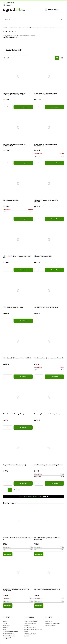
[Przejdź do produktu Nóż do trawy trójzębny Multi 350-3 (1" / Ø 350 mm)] (18, 239)
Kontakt (27, 636)
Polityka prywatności (30, 623)
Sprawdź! (45, 497)
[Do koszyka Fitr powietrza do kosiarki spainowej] (23, 483)
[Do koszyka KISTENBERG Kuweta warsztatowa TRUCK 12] (39, 606)
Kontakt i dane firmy (30, 627)
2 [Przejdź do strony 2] (14, 490)
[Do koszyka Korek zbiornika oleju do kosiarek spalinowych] (54, 377)
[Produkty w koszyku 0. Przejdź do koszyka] (53, 10)
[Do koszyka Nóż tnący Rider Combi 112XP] (54, 270)
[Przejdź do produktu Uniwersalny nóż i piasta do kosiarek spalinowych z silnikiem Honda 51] (18, 77)
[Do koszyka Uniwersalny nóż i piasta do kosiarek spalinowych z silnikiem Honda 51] (23, 107)
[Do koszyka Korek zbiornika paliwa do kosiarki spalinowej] (54, 483)
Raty (4, 629)
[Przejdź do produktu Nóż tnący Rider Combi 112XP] (49, 239)
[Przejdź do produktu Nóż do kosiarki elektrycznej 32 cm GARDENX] (18, 341)
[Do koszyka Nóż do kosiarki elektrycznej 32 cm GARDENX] (23, 377)
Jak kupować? (7, 638)
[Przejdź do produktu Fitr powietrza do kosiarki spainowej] (18, 448)
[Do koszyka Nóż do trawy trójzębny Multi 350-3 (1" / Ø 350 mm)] (23, 270)
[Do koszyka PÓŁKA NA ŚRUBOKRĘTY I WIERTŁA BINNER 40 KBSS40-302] (39, 554)
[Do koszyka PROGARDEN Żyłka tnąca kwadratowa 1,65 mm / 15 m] (8, 554)
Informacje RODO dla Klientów (33, 629)
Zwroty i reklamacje (9, 634)
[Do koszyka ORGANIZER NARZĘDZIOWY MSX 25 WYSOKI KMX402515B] (8, 606)
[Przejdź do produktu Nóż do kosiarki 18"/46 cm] (18, 184)
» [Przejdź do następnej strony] (19, 490)
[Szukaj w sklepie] (32, 20)
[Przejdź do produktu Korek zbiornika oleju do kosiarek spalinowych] (49, 341)
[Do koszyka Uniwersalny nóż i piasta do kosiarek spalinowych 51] (54, 163)
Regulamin (27, 625)
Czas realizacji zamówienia (10, 632)
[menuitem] (5, 27)
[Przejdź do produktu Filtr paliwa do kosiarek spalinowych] (18, 397)
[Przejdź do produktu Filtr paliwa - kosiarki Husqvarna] (18, 290)
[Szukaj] (62, 20)
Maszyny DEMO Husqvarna (53, 623)
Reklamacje (6, 625)
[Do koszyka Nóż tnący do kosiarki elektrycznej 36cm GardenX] (54, 219)
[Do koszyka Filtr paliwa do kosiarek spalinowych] (23, 428)
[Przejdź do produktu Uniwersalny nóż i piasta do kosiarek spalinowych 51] (49, 128)
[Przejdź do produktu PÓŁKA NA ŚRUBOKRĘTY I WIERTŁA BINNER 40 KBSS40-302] (49, 523)
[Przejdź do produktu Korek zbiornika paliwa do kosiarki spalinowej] (49, 448)
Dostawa (6, 621)
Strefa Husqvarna (50, 625)
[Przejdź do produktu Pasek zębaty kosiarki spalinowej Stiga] (49, 290)
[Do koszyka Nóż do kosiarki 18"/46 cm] (23, 219)
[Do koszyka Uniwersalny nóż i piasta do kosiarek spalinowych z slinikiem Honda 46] (54, 107)
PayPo (5, 623)
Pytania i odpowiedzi (9, 636)
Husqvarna (49, 621)
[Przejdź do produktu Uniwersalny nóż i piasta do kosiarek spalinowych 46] (18, 128)
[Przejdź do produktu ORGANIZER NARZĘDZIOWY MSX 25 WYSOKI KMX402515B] (18, 574)
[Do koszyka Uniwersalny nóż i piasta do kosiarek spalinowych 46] (23, 163)
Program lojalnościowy (31, 621)
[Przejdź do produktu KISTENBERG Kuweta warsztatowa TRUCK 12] (49, 574)
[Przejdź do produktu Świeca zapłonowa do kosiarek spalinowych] (49, 397)
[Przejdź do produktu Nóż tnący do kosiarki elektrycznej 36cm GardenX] (49, 184)
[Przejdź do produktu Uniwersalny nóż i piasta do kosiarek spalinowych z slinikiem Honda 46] (49, 77)
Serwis (26, 632)
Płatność (6, 627)
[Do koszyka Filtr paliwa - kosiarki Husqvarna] (23, 321)
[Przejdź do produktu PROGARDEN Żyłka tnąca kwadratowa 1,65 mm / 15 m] (18, 523)
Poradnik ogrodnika (30, 634)
